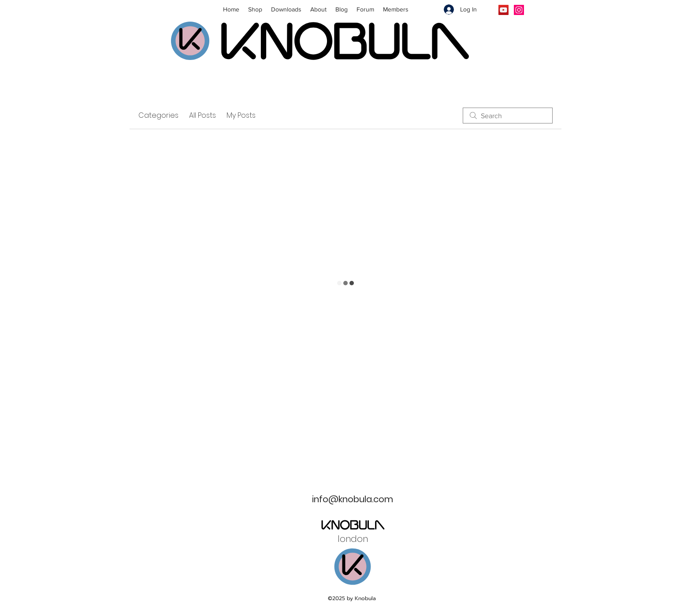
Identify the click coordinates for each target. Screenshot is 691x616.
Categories (158, 115)
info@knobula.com (353, 499)
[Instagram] (519, 10)
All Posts (202, 115)
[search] (508, 116)
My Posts (241, 115)
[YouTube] (503, 10)
